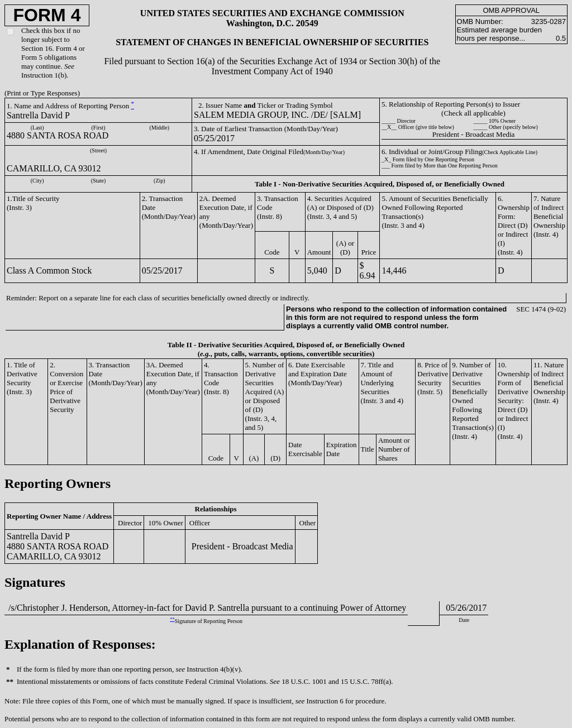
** (172, 619)
